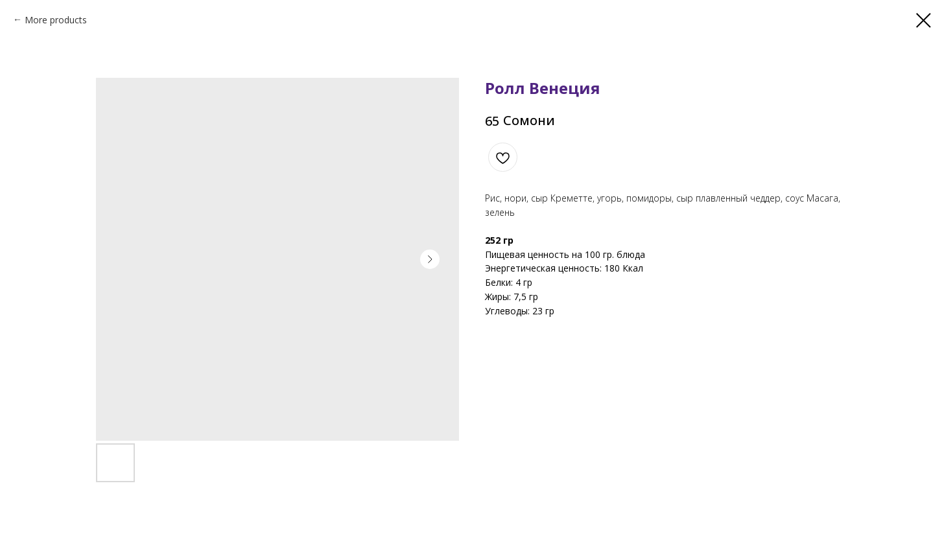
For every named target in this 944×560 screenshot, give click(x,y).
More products (56, 20)
